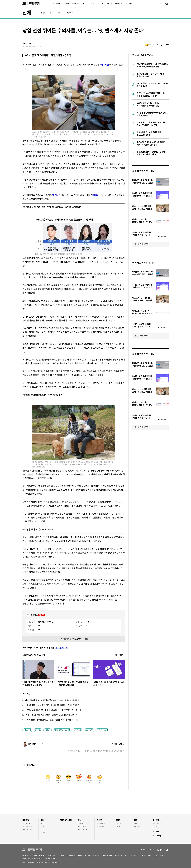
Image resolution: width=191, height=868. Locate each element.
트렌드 (92, 4)
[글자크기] (162, 45)
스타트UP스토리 (72, 4)
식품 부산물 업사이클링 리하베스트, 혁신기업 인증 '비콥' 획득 (52, 705)
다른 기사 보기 (117, 744)
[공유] (157, 45)
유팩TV (118, 824)
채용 (136, 824)
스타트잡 (137, 827)
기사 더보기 (119, 655)
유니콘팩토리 (31, 4)
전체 (27, 13)
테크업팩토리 (102, 827)
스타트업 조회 (27, 827)
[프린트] (167, 45)
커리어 (109, 4)
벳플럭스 (28, 730)
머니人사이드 (83, 830)
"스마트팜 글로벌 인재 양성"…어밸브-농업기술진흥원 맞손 (51, 715)
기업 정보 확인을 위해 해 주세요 (73, 639)
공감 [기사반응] (151, 45)
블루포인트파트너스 (63, 730)
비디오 (100, 4)
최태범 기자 (27, 44)
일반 (43, 13)
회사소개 (143, 850)
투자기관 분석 (27, 830)
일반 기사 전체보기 (142, 244)
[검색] (167, 4)
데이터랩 (57, 4)
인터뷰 (70, 13)
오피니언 (129, 4)
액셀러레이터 (157, 824)
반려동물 (78, 730)
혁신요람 (119, 4)
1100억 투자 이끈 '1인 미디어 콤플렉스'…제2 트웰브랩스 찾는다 (53, 710)
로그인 (162, 4)
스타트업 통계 (27, 824)
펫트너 (48, 730)
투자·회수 (82, 824)
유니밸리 (156, 827)
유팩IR (118, 827)
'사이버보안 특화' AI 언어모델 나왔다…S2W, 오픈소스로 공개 (52, 701)
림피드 (38, 730)
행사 (60, 13)
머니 (84, 4)
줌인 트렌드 (101, 824)
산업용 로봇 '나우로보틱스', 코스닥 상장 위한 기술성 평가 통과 (52, 720)
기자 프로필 (157, 836)
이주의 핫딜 (82, 827)
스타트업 (90, 730)
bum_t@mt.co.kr (43, 744)
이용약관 (151, 850)
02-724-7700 (35, 858)
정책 (52, 13)
